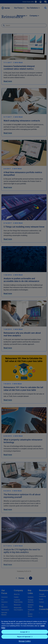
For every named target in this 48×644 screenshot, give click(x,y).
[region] (24, 631)
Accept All (24, 632)
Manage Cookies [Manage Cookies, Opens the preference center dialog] (25, 641)
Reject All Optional (24, 637)
